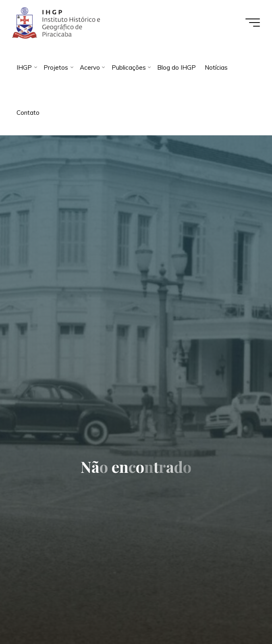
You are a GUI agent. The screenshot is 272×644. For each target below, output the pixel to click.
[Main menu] (253, 23)
